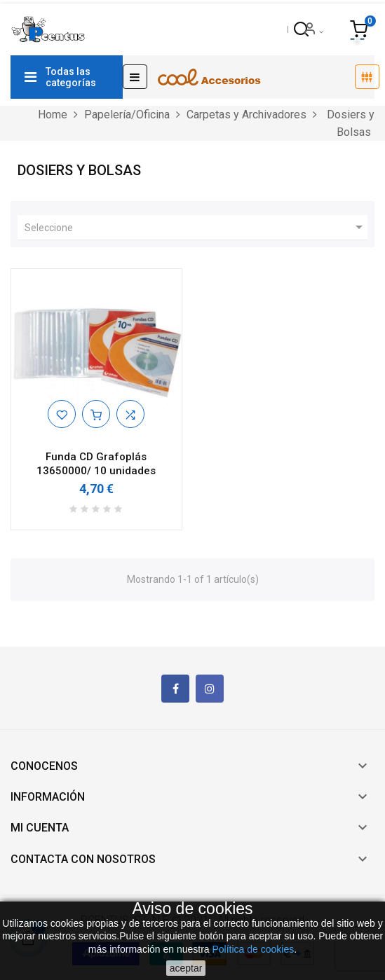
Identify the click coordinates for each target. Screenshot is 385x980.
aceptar (186, 968)
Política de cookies (254, 949)
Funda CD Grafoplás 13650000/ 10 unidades (96, 464)
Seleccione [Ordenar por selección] (196, 227)
